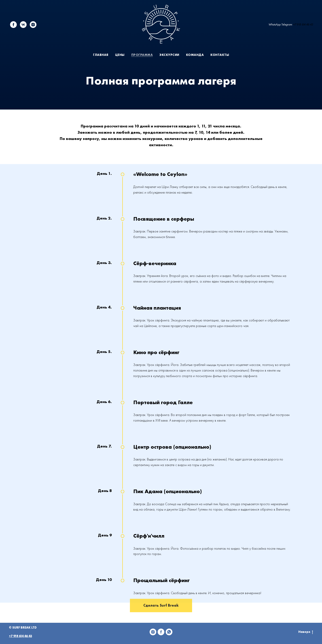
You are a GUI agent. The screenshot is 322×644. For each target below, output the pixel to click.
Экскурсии (169, 55)
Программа (142, 55)
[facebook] (13, 25)
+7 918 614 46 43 (303, 24)
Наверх (306, 632)
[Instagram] (153, 632)
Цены (120, 55)
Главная (101, 55)
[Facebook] (161, 632)
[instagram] (33, 25)
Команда (195, 55)
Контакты (220, 55)
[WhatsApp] (169, 632)
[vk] (23, 25)
